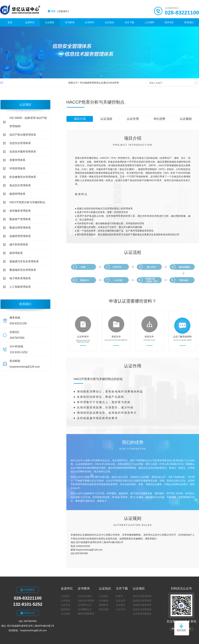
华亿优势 (159, 119)
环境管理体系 (17, 168)
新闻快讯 (104, 605)
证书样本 (90, 22)
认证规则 (186, 119)
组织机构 (66, 609)
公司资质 (66, 601)
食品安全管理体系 (20, 185)
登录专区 (169, 22)
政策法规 (104, 609)
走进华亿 (30, 22)
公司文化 (66, 605)
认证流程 (106, 119)
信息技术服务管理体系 (23, 152)
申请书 (119, 596)
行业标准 (104, 601)
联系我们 (189, 22)
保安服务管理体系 (20, 211)
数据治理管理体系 (20, 228)
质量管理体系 (17, 160)
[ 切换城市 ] (60, 11)
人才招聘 (149, 22)
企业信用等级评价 (142, 614)
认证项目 (50, 22)
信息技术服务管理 (142, 605)
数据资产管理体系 (20, 219)
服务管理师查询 (86, 614)
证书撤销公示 (85, 609)
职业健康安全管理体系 (23, 177)
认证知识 (109, 22)
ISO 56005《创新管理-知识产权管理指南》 (28, 122)
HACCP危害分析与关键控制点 (27, 202)
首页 (10, 22)
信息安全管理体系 (20, 143)
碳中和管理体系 (19, 245)
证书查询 (70, 22)
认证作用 (133, 119)
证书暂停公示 (85, 605)
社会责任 (121, 605)
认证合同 (121, 601)
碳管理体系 (16, 253)
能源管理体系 (17, 194)
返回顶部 (181, 628)
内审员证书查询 (86, 601)
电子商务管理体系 (20, 278)
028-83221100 (182, 13)
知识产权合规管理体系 (23, 135)
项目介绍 (80, 119)
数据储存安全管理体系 (23, 270)
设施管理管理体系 (20, 236)
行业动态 (104, 596)
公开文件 (121, 609)
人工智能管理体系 (20, 287)
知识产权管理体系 (142, 596)
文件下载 (129, 22)
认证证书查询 (85, 596)
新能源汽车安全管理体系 (24, 261)
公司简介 (66, 596)
